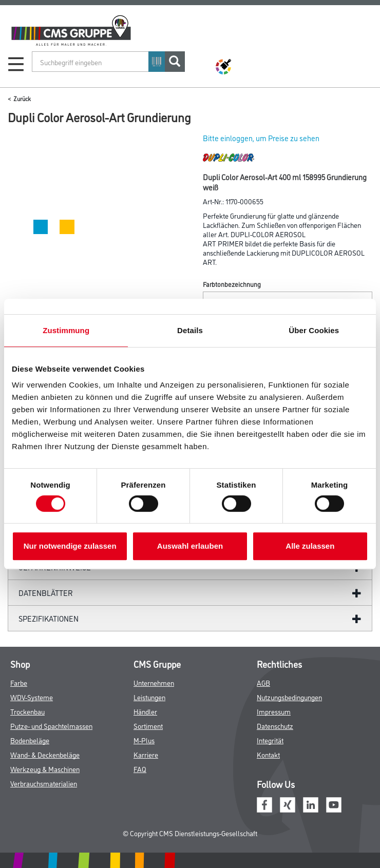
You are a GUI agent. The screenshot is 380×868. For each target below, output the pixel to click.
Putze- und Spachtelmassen (51, 726)
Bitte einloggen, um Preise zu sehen (261, 138)
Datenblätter (46, 593)
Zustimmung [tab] (66, 330)
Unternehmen (154, 682)
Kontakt (268, 754)
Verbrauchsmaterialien (44, 783)
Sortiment (148, 726)
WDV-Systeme (32, 697)
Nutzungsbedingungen (289, 697)
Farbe (19, 682)
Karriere (146, 754)
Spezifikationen (49, 618)
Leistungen (149, 697)
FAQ (140, 769)
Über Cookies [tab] (314, 330)
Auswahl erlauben (190, 546)
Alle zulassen (310, 546)
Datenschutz (275, 726)
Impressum (274, 711)
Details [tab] (190, 330)
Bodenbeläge (30, 740)
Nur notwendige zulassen (70, 546)
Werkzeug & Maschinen (45, 769)
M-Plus (144, 740)
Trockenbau (27, 711)
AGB (263, 682)
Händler (145, 711)
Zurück (22, 98)
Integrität (270, 740)
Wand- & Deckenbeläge (45, 754)
